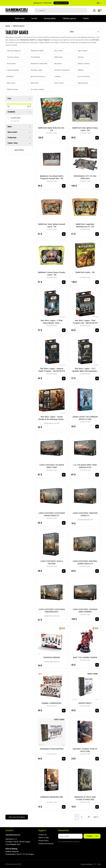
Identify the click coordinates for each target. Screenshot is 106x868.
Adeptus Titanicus (84, 64)
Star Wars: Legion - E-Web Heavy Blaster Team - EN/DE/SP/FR (52, 322)
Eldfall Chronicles (13, 89)
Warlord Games (83, 83)
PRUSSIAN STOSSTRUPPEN (52, 749)
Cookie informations (46, 844)
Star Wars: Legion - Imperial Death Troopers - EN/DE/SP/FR (52, 370)
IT (95, 864)
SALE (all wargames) (14, 51)
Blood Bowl (58, 64)
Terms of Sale (44, 838)
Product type (12, 138)
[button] (99, 3)
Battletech (10, 77)
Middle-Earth (58, 57)
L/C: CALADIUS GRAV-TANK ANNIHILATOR (85, 466)
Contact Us (42, 835)
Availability (11, 112)
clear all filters (19, 150)
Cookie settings (86, 864)
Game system (12, 132)
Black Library (11, 83)
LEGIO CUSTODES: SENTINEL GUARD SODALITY (85, 562)
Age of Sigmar (83, 51)
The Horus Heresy (13, 57)
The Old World (35, 57)
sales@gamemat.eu (13, 835)
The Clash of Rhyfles (37, 89)
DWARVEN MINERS (52, 657)
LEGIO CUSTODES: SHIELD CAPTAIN (52, 562)
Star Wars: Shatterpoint (62, 70)
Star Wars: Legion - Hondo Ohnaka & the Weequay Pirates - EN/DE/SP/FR (52, 418)
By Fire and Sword (84, 77)
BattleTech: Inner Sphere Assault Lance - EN (52, 225)
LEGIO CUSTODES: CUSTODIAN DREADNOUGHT (52, 611)
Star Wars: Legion (36, 70)
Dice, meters (58, 51)
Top (99, 864)
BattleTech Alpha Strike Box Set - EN (52, 129)
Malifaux (81, 70)
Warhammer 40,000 (37, 51)
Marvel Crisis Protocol (38, 77)
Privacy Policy (43, 841)
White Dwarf (35, 83)
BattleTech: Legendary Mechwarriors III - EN (85, 225)
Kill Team (81, 57)
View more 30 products (17, 817)
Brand (10, 127)
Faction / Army (13, 143)
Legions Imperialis (13, 70)
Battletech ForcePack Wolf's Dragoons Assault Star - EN (52, 177)
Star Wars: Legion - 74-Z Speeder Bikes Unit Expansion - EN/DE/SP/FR (85, 370)
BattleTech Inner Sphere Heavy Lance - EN (85, 129)
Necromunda (11, 64)
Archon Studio (59, 83)
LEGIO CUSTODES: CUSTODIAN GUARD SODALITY (52, 514)
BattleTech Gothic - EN (85, 272)
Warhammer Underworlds (38, 64)
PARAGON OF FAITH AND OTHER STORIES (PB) (85, 798)
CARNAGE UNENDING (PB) (52, 797)
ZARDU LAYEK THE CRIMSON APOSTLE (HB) (85, 418)
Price (9, 99)
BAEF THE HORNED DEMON (85, 657)
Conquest (58, 77)
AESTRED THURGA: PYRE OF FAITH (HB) (85, 750)
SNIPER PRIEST (85, 703)
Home (8, 26)
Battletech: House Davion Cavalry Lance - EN (52, 274)
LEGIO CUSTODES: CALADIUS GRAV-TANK (52, 466)
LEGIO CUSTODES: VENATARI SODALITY (85, 514)
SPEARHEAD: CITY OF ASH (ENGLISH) (85, 177)
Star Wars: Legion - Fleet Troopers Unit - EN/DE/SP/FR (85, 322)
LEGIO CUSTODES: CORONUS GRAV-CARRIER (85, 611)
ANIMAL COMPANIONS (52, 703)
